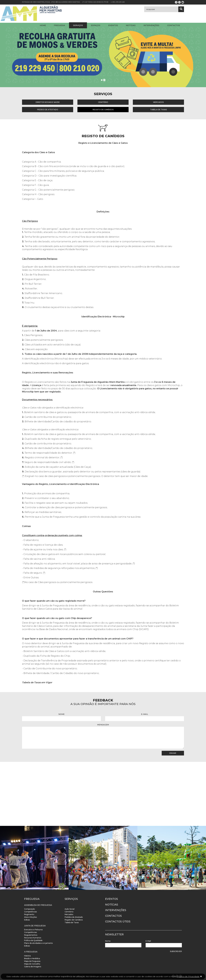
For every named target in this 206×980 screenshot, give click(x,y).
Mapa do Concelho (32, 964)
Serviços (78, 25)
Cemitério (103, 102)
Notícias (131, 25)
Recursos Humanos (33, 938)
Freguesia (59, 25)
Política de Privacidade (188, 976)
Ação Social (70, 909)
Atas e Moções (30, 917)
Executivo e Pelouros (33, 930)
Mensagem (103, 725)
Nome (61, 714)
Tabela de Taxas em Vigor (37, 682)
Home (43, 25)
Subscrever (176, 951)
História (27, 956)
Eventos (113, 25)
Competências (30, 912)
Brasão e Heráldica (32, 958)
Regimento (29, 914)
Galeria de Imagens (33, 967)
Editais (27, 920)
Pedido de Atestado (48, 110)
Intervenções (151, 25)
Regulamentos (31, 935)
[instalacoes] (34, 858)
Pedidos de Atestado (74, 917)
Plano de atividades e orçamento (39, 943)
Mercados (158, 102)
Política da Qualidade (33, 940)
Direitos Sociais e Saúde (48, 102)
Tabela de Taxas (158, 110)
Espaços (96, 25)
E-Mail (145, 714)
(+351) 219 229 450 (118, 2)
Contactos (174, 25)
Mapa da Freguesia (32, 961)
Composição (30, 909)
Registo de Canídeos (103, 110)
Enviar (173, 753)
